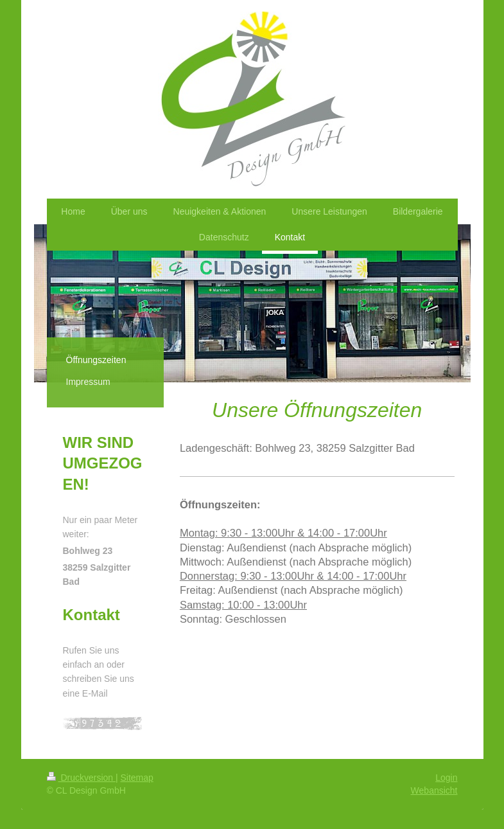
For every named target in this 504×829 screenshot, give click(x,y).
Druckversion (81, 778)
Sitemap (137, 778)
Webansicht (434, 790)
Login (446, 778)
